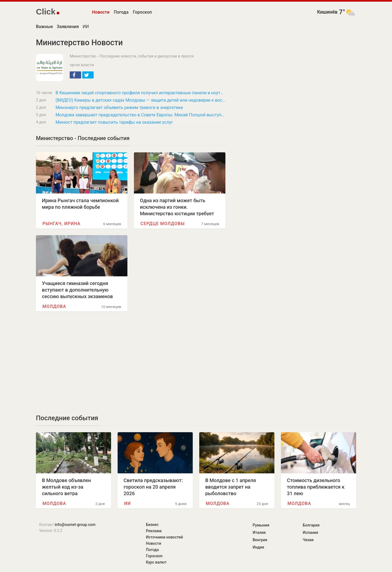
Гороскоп (142, 12)
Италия (259, 532)
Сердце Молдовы (163, 224)
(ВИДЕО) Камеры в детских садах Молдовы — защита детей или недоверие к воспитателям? (140, 100)
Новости (101, 12)
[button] (75, 75)
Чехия (308, 540)
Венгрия (260, 540)
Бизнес (152, 525)
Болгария (311, 525)
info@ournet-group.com (75, 525)
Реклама (154, 531)
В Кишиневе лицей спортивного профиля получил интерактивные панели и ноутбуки (140, 93)
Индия (258, 547)
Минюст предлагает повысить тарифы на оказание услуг (114, 122)
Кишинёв (327, 12)
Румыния (261, 525)
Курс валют (156, 562)
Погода (121, 12)
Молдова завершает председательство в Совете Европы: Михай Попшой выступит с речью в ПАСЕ (140, 115)
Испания (310, 532)
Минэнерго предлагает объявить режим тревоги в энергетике (119, 108)
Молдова (54, 306)
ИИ (86, 27)
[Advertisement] (131, 363)
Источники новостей (164, 537)
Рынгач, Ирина (62, 224)
